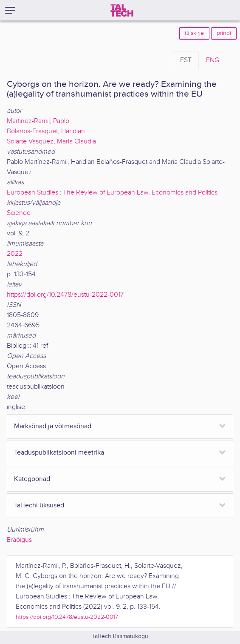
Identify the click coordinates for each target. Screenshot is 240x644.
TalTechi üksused (39, 505)
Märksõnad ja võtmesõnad (53, 426)
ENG (213, 60)
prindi (224, 33)
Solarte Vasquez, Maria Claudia (51, 142)
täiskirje (194, 33)
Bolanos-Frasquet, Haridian (46, 131)
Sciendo (19, 213)
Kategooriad (32, 479)
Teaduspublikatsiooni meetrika (59, 453)
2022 (15, 254)
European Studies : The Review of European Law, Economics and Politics (112, 193)
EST (186, 60)
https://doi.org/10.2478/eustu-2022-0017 (65, 295)
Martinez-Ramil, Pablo (38, 121)
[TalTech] (122, 10)
